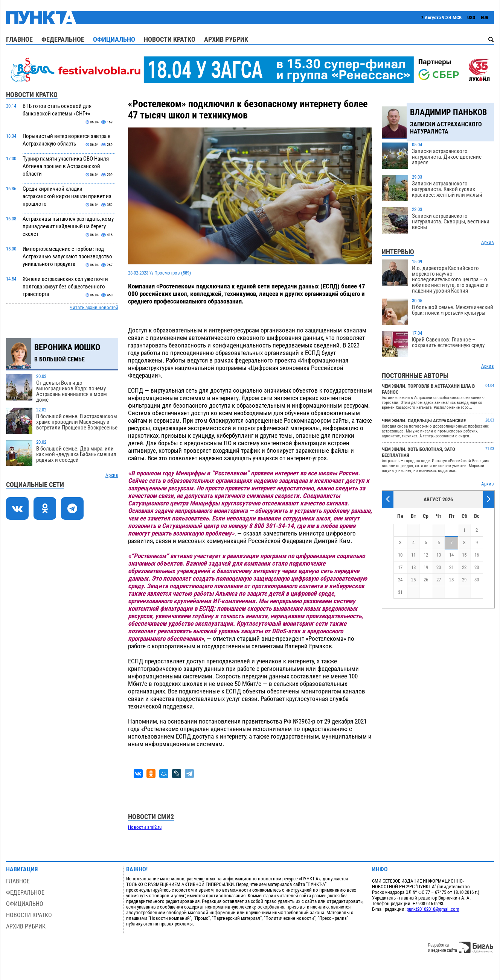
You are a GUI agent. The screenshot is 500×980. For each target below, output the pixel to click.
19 (426, 567)
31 (400, 592)
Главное (19, 39)
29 (464, 580)
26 (426, 580)
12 (426, 555)
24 (400, 580)
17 (400, 567)
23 (477, 567)
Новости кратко (170, 39)
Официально (114, 39)
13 (439, 555)
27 (439, 580)
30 (477, 580)
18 (413, 567)
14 (451, 555)
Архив (112, 475)
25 (413, 580)
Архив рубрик (226, 39)
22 (464, 567)
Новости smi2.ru (145, 827)
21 (451, 567)
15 (464, 555)
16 (477, 555)
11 (413, 555)
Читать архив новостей (94, 307)
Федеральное (63, 39)
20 (439, 567)
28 (451, 580)
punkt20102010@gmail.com (433, 909)
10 (400, 555)
